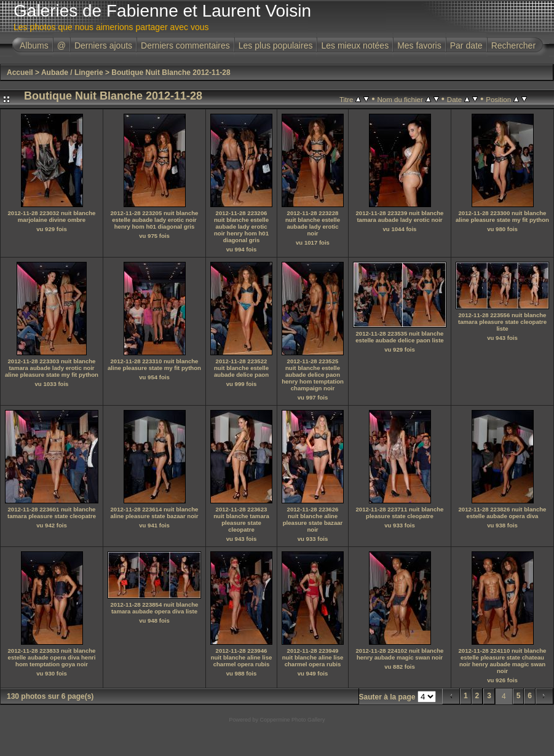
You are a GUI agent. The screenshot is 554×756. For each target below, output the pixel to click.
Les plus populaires (276, 45)
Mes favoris (419, 45)
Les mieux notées (355, 45)
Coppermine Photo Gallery (292, 720)
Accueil (20, 73)
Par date (466, 45)
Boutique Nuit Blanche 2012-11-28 (171, 73)
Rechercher (513, 45)
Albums (34, 45)
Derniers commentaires (185, 45)
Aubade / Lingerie (72, 73)
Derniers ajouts (103, 45)
